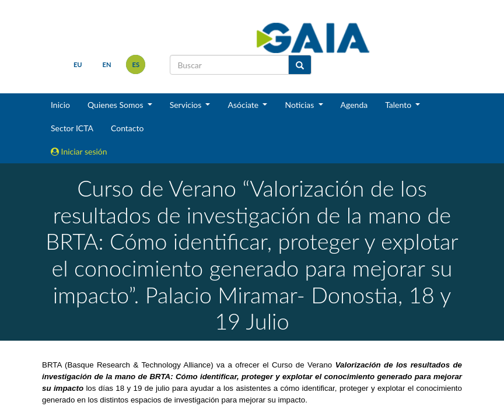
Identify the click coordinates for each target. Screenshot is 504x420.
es (136, 64)
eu (78, 64)
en (107, 64)
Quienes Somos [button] (116, 105)
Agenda (354, 105)
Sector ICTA (72, 128)
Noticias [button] (300, 105)
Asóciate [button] (244, 105)
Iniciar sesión (79, 151)
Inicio (60, 105)
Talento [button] (399, 105)
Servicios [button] (187, 105)
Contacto (127, 128)
